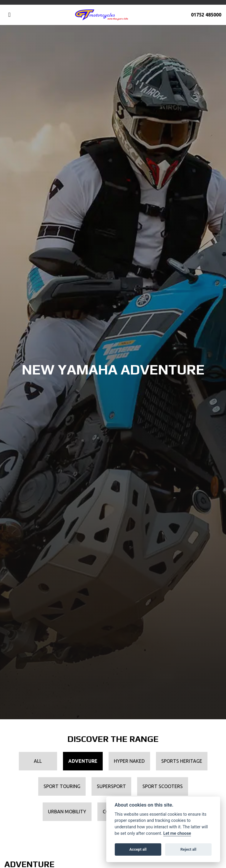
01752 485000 (206, 15)
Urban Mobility (67, 812)
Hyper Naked (129, 761)
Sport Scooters (163, 786)
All (38, 761)
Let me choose (177, 833)
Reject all (188, 849)
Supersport (111, 786)
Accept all (138, 849)
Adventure (83, 761)
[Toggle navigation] (9, 15)
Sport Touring (62, 786)
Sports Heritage (182, 761)
